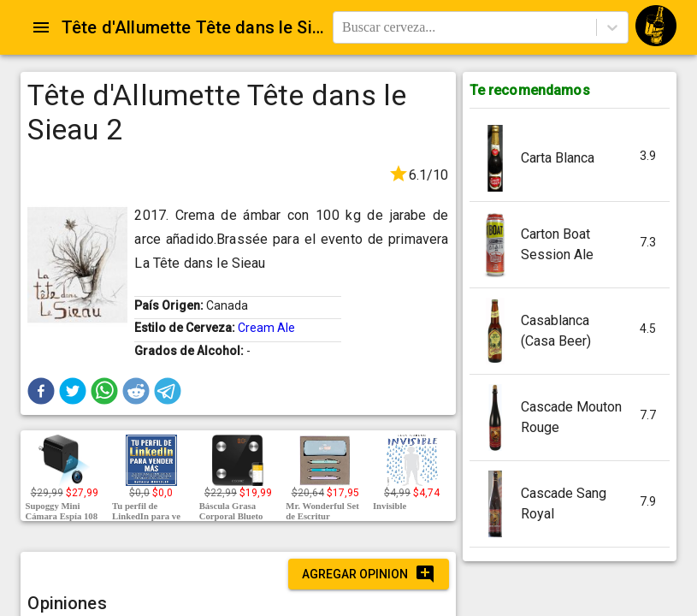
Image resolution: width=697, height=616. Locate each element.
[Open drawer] (41, 27)
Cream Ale (266, 328)
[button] (41, 391)
